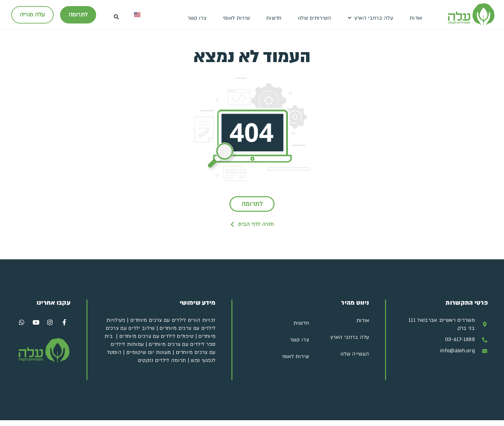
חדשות (274, 18)
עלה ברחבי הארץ (371, 18)
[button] (117, 17)
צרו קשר (197, 18)
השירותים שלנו (315, 18)
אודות (416, 18)
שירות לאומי (236, 18)
